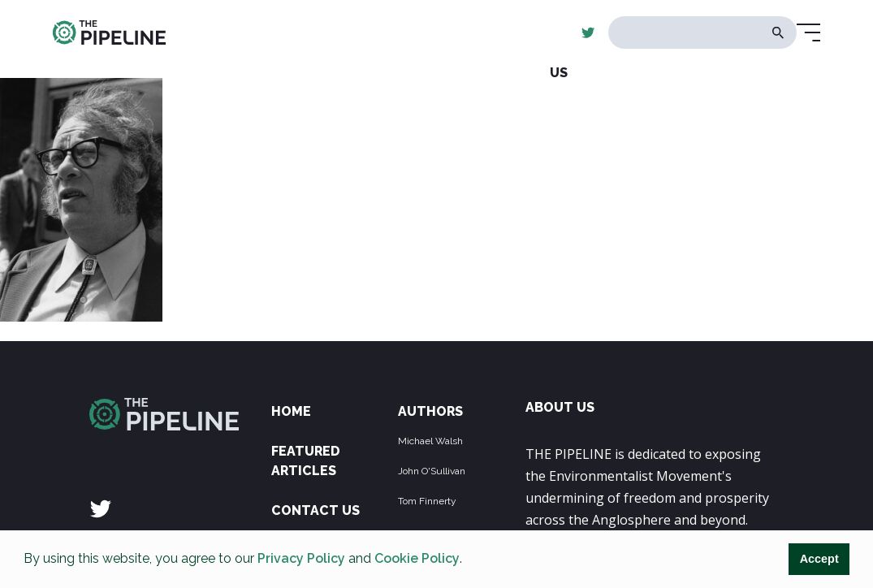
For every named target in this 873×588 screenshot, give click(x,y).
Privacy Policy (301, 558)
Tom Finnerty (427, 501)
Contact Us (315, 510)
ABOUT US (560, 407)
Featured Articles (306, 461)
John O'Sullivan (432, 471)
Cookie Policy (417, 558)
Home (291, 411)
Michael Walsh (430, 441)
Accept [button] (819, 559)
